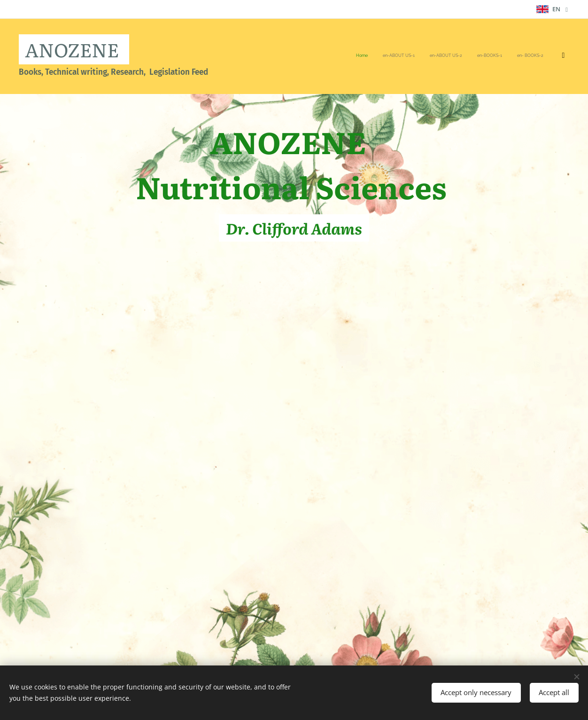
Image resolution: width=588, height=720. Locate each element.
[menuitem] (452, 56)
